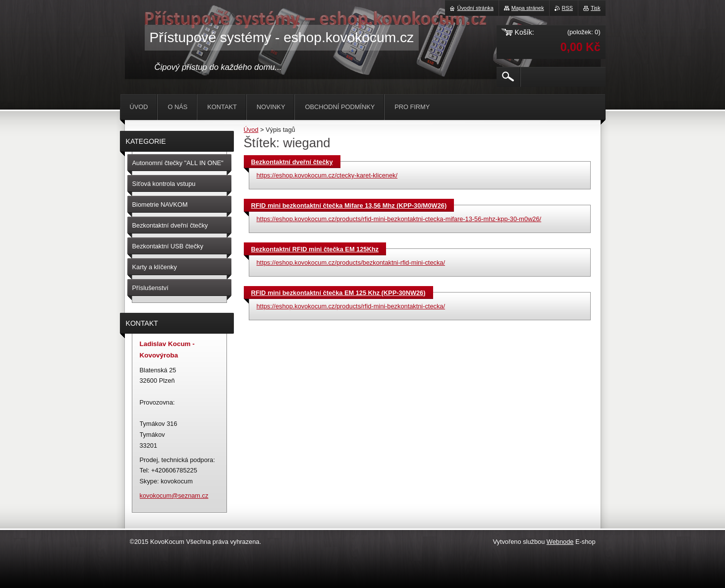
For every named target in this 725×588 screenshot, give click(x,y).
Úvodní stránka (475, 8)
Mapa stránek (528, 8)
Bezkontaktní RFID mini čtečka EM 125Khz (315, 249)
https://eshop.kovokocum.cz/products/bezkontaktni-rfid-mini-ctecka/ (351, 263)
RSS (567, 8)
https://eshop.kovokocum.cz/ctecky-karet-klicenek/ (327, 175)
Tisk (596, 8)
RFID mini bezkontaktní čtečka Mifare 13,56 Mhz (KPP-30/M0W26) (349, 206)
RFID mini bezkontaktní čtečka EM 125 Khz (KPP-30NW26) (338, 293)
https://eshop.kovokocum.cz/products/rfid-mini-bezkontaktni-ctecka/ (351, 306)
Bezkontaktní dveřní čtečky (292, 162)
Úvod (251, 130)
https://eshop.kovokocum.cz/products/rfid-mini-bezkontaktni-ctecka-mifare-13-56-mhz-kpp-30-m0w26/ (399, 219)
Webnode (560, 542)
